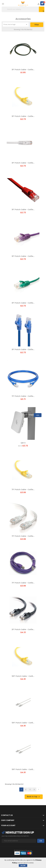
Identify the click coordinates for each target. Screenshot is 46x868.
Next (39, 789)
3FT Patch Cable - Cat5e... (23, 70)
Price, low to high (16, 24)
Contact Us (7, 815)
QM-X (23, 443)
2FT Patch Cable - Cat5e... (23, 629)
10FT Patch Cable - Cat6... (23, 676)
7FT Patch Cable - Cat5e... (23, 396)
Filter (37, 25)
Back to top (34, 797)
